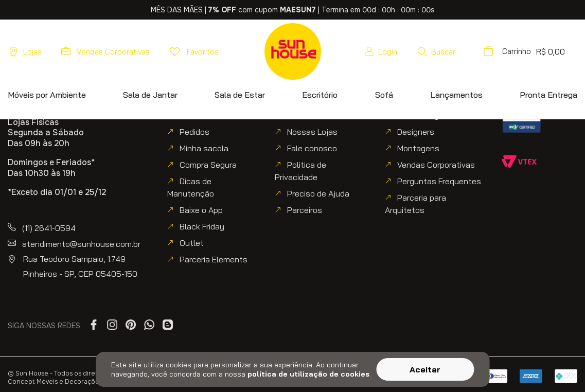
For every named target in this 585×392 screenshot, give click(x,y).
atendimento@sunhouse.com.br (81, 244)
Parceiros (305, 210)
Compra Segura (208, 165)
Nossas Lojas (312, 132)
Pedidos (194, 132)
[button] (465, 51)
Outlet (192, 243)
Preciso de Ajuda (318, 193)
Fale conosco (312, 148)
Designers (416, 132)
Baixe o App (201, 210)
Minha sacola (204, 148)
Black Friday (202, 226)
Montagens (418, 148)
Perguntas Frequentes (439, 181)
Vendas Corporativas (436, 165)
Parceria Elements (214, 259)
